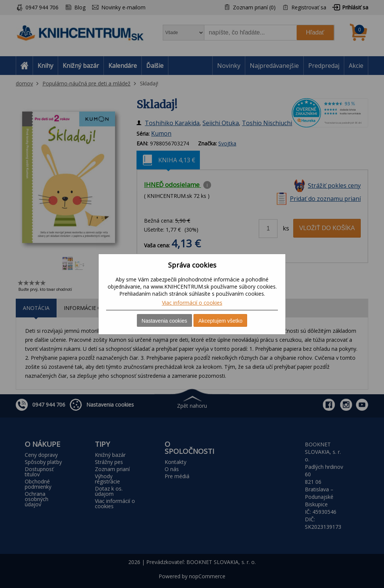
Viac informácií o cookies (192, 303)
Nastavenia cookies (164, 321)
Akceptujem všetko (220, 321)
